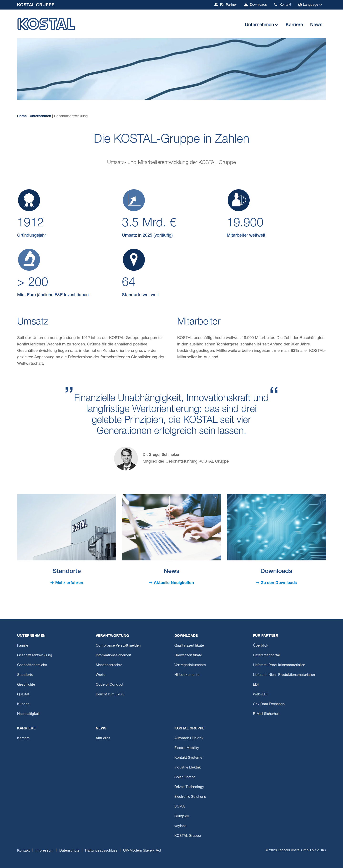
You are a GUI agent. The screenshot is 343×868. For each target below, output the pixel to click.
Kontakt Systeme (188, 758)
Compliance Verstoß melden (118, 646)
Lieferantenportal (266, 656)
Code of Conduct (110, 685)
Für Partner (226, 5)
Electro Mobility (187, 748)
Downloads (255, 5)
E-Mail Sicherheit (266, 714)
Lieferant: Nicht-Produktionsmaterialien (284, 675)
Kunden (23, 704)
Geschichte (26, 685)
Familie (23, 646)
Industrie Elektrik (188, 768)
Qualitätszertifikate (189, 646)
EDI (256, 685)
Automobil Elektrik (189, 738)
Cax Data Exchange (269, 704)
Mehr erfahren (69, 583)
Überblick (261, 646)
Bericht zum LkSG (110, 695)
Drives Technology (189, 787)
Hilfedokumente (187, 675)
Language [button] (311, 5)
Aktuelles (103, 738)
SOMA (180, 807)
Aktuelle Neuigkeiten (174, 583)
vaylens (180, 826)
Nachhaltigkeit (28, 714)
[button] (262, 25)
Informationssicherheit (113, 656)
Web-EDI (260, 695)
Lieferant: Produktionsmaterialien (279, 665)
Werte (101, 675)
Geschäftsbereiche (32, 665)
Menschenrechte (109, 665)
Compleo (182, 816)
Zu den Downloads (279, 583)
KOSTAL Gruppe (188, 836)
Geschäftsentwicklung (35, 656)
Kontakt (282, 5)
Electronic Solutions (190, 797)
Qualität (23, 695)
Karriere (23, 738)
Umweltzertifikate (188, 656)
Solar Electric (185, 777)
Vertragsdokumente (190, 665)
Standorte (25, 675)
